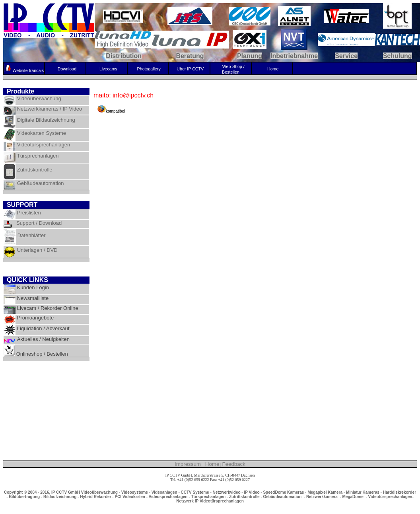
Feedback (234, 464)
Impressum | (190, 464)
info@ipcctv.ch (210, 484)
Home (212, 464)
